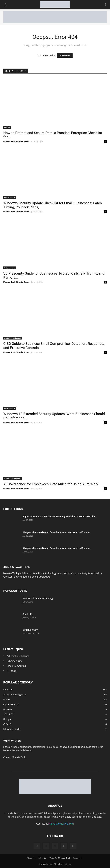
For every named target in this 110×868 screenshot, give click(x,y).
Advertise (42, 858)
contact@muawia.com (62, 824)
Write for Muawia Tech (60, 858)
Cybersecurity (10, 197)
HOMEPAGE (65, 55)
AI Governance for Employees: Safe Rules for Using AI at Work (51, 484)
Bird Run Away (30, 630)
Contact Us (78, 858)
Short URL (28, 614)
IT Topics (12, 671)
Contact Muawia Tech (14, 757)
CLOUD (7, 127)
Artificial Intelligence (13, 338)
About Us (31, 858)
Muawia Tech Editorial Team (16, 141)
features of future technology (38, 598)
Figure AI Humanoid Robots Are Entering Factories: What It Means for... (60, 516)
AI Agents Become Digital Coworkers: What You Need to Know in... (57, 532)
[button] (105, 4)
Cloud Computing (16, 666)
